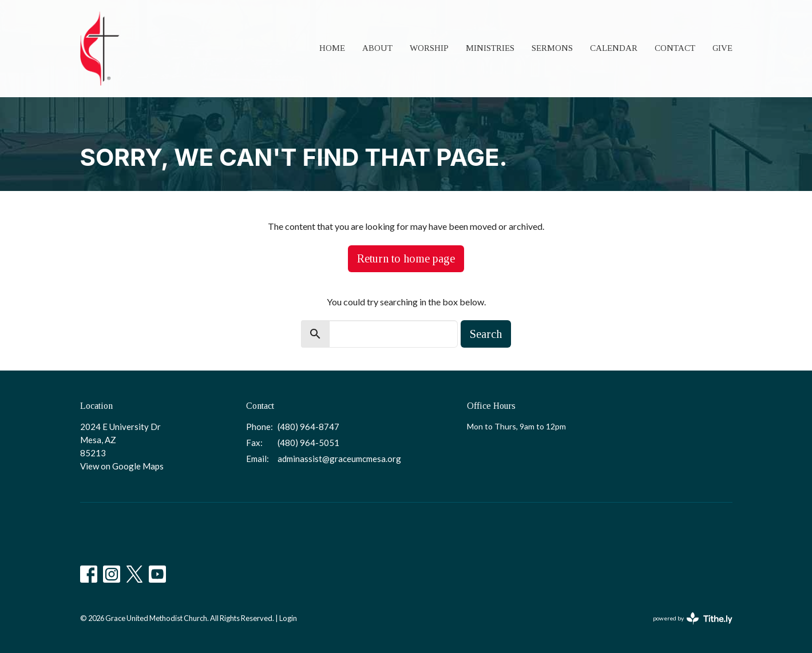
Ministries (490, 48)
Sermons (552, 48)
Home (332, 48)
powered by (693, 618)
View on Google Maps (122, 466)
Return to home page (406, 258)
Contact (675, 48)
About (377, 48)
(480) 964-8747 (308, 427)
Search (486, 334)
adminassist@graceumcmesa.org (339, 459)
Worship (429, 48)
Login (288, 618)
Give (722, 48)
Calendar (614, 48)
